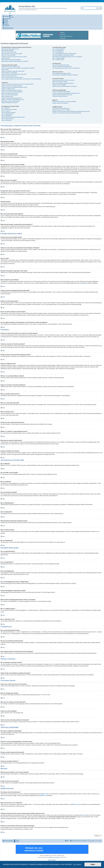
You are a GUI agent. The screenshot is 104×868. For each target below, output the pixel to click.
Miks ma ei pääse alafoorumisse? (10, 93)
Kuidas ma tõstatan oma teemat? (10, 103)
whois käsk (85, 815)
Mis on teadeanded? (7, 116)
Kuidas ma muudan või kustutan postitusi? (12, 86)
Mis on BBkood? (6, 108)
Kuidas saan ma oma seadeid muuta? (11, 66)
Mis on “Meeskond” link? (58, 60)
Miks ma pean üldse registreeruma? (10, 49)
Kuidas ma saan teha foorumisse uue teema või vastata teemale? (17, 84)
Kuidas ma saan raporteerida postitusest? (12, 98)
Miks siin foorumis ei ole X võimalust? (62, 110)
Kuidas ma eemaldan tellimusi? (60, 96)
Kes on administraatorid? (59, 49)
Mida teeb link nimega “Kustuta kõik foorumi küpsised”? (15, 61)
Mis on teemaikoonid (7, 120)
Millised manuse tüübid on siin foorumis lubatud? (64, 101)
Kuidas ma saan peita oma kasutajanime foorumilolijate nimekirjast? (18, 68)
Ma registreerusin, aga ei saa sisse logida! (12, 54)
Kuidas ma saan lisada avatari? (9, 76)
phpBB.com (43, 796)
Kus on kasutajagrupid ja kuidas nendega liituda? (64, 54)
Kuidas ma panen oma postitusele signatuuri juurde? (14, 87)
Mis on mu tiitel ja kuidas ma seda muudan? (12, 77)
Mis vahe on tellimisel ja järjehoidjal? (61, 92)
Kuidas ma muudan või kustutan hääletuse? (12, 92)
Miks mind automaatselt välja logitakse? (11, 60)
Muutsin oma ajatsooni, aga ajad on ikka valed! (13, 71)
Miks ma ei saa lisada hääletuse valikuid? (12, 90)
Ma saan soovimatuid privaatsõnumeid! (62, 66)
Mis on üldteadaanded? (7, 114)
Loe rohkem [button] (77, 864)
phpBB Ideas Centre (76, 804)
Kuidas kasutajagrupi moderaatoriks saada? (63, 55)
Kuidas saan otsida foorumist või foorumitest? (64, 80)
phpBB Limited (45, 794)
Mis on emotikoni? (6, 111)
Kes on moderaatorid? (58, 50)
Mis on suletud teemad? (7, 119)
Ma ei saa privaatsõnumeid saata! (61, 65)
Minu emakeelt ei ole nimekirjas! (9, 73)
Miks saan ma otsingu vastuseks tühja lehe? (63, 83)
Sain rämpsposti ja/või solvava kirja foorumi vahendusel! (66, 68)
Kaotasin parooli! (6, 58)
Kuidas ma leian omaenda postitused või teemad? (65, 86)
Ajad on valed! (5, 70)
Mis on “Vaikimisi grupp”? (59, 58)
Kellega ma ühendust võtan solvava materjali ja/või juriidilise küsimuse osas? (71, 111)
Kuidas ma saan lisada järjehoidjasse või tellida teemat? (66, 93)
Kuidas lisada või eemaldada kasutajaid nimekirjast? (65, 75)
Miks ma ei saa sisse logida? (9, 55)
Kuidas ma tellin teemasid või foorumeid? (63, 95)
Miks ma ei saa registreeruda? (9, 52)
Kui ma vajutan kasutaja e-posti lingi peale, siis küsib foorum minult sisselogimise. (21, 79)
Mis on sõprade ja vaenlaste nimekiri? (62, 73)
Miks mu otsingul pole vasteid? (60, 82)
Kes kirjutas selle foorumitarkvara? (61, 108)
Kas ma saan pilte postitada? (9, 113)
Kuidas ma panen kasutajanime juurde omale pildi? (14, 74)
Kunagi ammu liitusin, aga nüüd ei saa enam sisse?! (14, 57)
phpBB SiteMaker (52, 860)
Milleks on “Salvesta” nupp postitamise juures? (13, 99)
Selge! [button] (93, 864)
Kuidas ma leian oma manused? (60, 103)
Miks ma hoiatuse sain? (7, 96)
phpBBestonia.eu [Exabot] (54, 857)
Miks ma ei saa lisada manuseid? (10, 95)
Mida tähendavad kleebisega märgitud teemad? (13, 117)
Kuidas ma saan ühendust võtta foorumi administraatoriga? (67, 113)
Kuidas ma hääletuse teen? (8, 89)
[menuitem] (11, 16)
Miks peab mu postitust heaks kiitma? (11, 101)
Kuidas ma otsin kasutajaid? (59, 85)
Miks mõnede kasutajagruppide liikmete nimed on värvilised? (67, 57)
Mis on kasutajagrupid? (58, 52)
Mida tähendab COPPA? (8, 50)
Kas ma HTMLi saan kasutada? (9, 109)
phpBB (83, 283)
